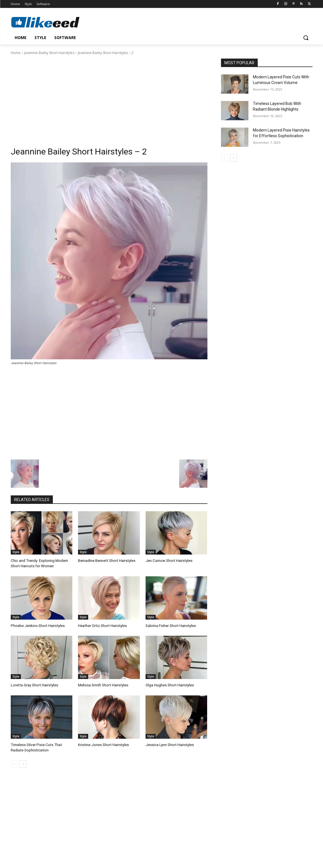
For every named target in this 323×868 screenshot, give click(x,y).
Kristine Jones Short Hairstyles (103, 744)
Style (16, 552)
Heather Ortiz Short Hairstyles (102, 625)
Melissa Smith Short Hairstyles (103, 685)
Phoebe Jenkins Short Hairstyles (37, 625)
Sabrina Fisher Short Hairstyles (170, 625)
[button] (306, 38)
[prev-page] (14, 763)
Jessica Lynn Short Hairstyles (169, 744)
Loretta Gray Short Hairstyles (34, 685)
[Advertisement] (109, 98)
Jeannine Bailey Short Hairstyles (49, 53)
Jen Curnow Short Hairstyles (168, 561)
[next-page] (23, 763)
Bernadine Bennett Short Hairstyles (106, 561)
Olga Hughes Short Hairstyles (169, 685)
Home (16, 53)
